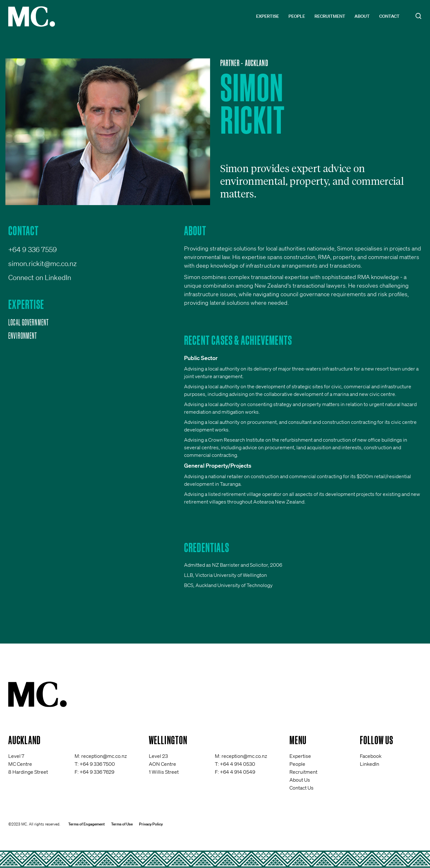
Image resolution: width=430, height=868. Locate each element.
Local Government (29, 322)
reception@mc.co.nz (104, 756)
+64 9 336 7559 (33, 249)
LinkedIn (370, 764)
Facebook (371, 756)
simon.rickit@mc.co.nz (43, 263)
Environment (23, 336)
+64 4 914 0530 (238, 764)
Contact (389, 16)
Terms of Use (122, 824)
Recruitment (330, 16)
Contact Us (301, 788)
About (362, 16)
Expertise (268, 16)
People (297, 16)
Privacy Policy (151, 824)
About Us (300, 780)
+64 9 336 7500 (97, 764)
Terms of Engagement (86, 824)
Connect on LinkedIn (40, 277)
